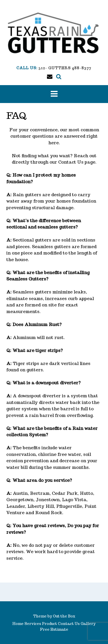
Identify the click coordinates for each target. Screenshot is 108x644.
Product (50, 624)
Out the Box (64, 616)
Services (33, 624)
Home (18, 624)
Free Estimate (54, 629)
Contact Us (71, 162)
